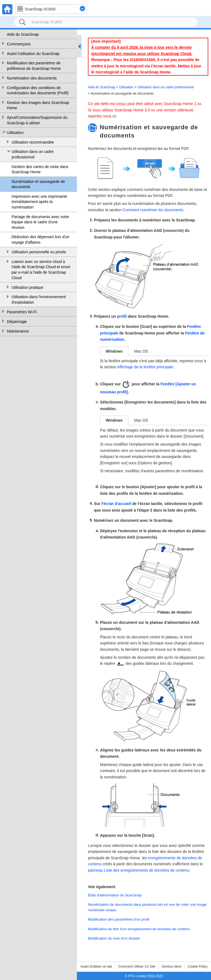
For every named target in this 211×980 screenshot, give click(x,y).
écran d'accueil (117, 504)
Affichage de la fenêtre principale (145, 367)
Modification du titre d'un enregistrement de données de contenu (139, 929)
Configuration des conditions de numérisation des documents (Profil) (38, 90)
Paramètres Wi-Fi (22, 312)
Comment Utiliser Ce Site (137, 967)
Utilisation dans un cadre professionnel (33, 154)
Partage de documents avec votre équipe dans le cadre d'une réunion (40, 222)
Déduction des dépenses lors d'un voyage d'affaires (40, 240)
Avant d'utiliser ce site (96, 967)
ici (114, 116)
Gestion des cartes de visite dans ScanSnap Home (40, 169)
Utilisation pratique (27, 287)
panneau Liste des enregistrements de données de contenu (139, 870)
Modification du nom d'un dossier (114, 938)
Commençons (19, 44)
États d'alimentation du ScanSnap (115, 895)
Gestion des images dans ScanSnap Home (38, 105)
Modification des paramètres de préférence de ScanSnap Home (34, 66)
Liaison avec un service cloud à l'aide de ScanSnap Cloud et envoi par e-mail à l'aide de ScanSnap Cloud (41, 270)
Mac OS (141, 351)
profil (122, 316)
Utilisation (15, 133)
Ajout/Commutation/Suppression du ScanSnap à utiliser (37, 120)
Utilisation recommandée (33, 142)
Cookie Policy (198, 967)
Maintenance (18, 331)
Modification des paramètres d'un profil (119, 919)
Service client (171, 967)
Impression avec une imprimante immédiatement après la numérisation (39, 202)
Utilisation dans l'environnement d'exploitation (39, 300)
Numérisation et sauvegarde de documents (38, 184)
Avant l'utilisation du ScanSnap (33, 54)
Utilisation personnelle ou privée (39, 252)
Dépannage (17, 322)
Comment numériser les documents (153, 210)
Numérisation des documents (32, 78)
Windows (114, 351)
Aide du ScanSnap (23, 34)
